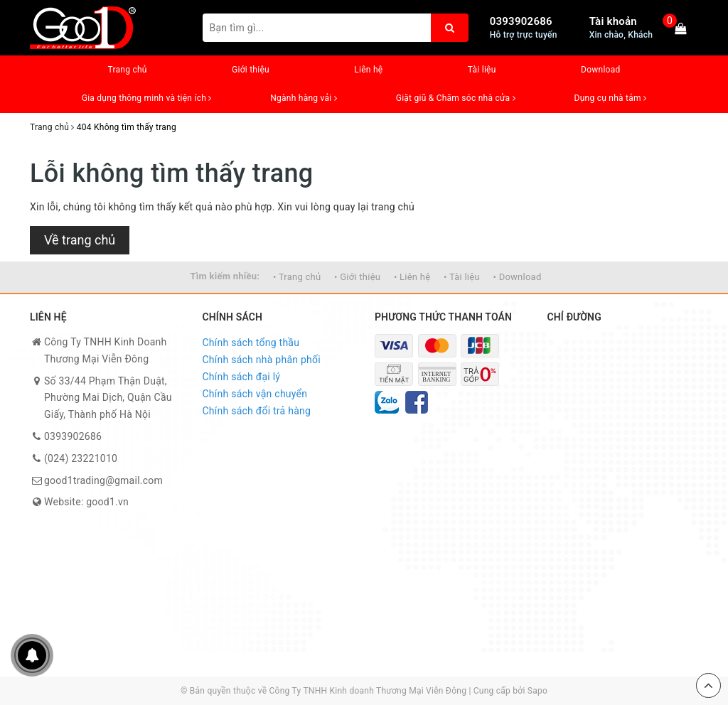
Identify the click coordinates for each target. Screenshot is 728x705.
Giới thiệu (251, 70)
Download (600, 70)
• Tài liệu (462, 277)
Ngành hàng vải (304, 98)
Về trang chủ (80, 240)
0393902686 (521, 21)
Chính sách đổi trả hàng (257, 411)
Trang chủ (127, 70)
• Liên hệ (412, 277)
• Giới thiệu (357, 277)
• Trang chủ (297, 277)
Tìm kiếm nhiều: (225, 276)
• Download (518, 277)
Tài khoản (613, 21)
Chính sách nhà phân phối (262, 360)
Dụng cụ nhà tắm (611, 98)
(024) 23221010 (81, 458)
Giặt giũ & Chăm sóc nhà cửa (456, 98)
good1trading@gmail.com (103, 480)
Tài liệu (482, 70)
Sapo (537, 691)
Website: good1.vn (86, 502)
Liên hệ (368, 70)
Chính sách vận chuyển (255, 394)
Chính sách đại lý (242, 377)
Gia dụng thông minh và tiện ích (147, 98)
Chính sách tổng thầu (251, 343)
